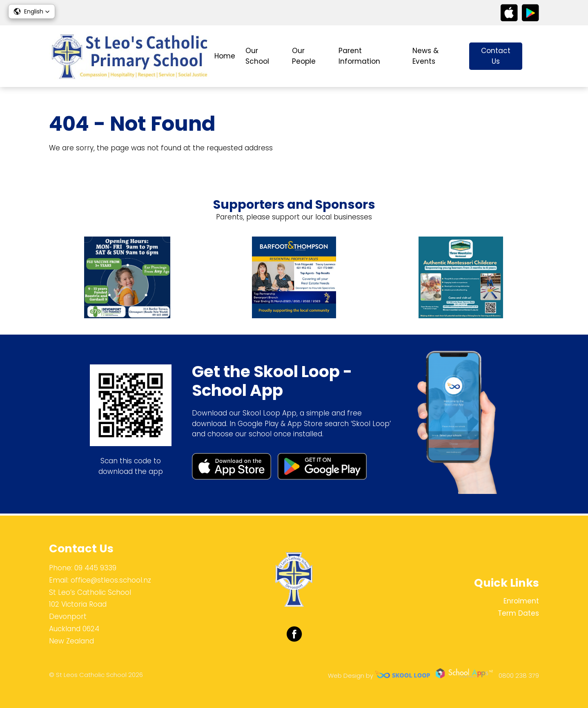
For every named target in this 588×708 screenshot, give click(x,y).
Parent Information (359, 56)
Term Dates (518, 613)
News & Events (425, 56)
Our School (257, 56)
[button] (32, 11)
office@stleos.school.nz (111, 580)
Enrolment (521, 601)
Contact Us (496, 56)
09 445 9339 (95, 568)
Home (225, 56)
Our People (304, 56)
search (535, 56)
